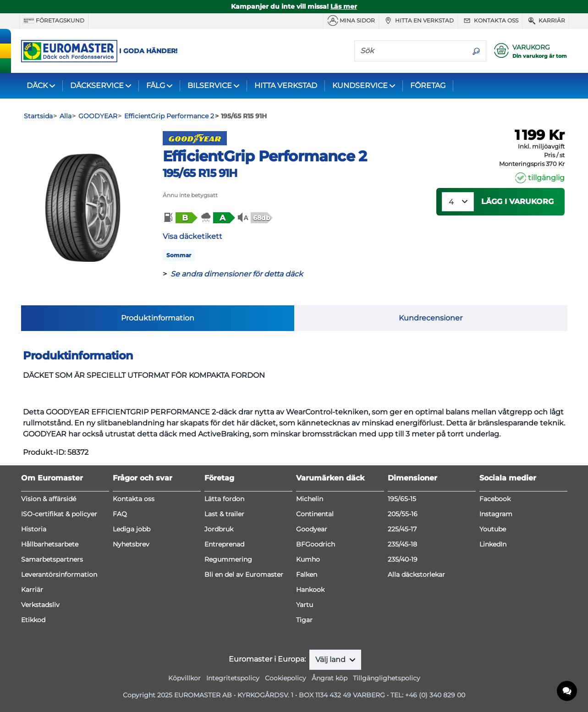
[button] (180, 218)
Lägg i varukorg (517, 201)
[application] (567, 691)
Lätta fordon (224, 499)
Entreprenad (224, 544)
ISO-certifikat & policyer (59, 514)
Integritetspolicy (233, 678)
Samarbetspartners (52, 559)
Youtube (493, 529)
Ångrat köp (330, 678)
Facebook (495, 499)
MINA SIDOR (351, 21)
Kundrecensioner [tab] (431, 318)
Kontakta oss (490, 21)
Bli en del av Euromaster (244, 574)
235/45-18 (402, 544)
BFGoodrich (316, 544)
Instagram (496, 514)
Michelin (310, 499)
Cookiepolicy (286, 678)
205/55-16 (403, 514)
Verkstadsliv (40, 605)
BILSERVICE (210, 86)
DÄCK (37, 86)
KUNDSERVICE (360, 86)
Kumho (308, 559)
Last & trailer (224, 514)
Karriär (546, 21)
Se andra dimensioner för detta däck (237, 274)
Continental (315, 514)
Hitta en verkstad (418, 21)
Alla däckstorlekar (416, 574)
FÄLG (156, 86)
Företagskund (54, 21)
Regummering (228, 559)
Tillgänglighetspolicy (387, 678)
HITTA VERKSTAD (286, 86)
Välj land (331, 660)
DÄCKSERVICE (97, 86)
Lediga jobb (132, 529)
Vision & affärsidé (49, 499)
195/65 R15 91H (200, 173)
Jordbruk (219, 529)
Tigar (304, 620)
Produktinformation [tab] (158, 318)
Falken (307, 574)
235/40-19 (403, 559)
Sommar (179, 255)
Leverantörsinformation (59, 574)
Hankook (310, 590)
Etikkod (33, 620)
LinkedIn (493, 544)
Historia (34, 529)
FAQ (120, 514)
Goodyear (312, 529)
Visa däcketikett (192, 236)
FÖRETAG (428, 86)
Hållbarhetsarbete (50, 544)
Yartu (305, 605)
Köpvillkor (184, 678)
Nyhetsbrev (131, 544)
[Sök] (411, 50)
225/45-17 (402, 529)
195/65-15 (402, 499)
